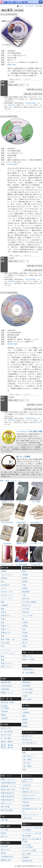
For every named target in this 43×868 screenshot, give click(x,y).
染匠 (21, 6)
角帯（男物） (28, 699)
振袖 (24, 571)
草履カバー (5, 629)
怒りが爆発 (27, 854)
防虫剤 (3, 833)
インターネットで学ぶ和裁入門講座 (32, 835)
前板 (3, 656)
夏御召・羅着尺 (7, 742)
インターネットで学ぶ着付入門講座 (32, 829)
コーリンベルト (7, 598)
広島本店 (10, 105)
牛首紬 (25, 633)
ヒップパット (6, 650)
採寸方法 (26, 788)
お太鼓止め (5, 585)
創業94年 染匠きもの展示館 (16, 2)
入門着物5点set (7, 857)
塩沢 (24, 629)
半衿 (3, 646)
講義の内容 (12, 65)
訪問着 (25, 581)
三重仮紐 (4, 605)
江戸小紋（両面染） (30, 602)
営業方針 (26, 802)
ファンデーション (8, 653)
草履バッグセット (8, 779)
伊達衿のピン (6, 616)
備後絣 (3, 715)
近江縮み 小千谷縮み (5, 707)
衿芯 (3, 581)
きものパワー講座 (29, 851)
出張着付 (26, 857)
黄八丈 (25, 643)
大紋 (24, 585)
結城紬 (25, 626)
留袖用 (25, 726)
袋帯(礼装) (27, 682)
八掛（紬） (27, 763)
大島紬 (25, 622)
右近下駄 (4, 820)
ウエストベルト (7, 575)
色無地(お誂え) (28, 669)
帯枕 (3, 660)
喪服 (24, 646)
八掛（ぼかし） (28, 756)
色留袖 (25, 578)
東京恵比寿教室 (31, 103)
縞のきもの (27, 605)
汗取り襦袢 (5, 643)
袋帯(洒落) (27, 686)
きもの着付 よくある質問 (28, 846)
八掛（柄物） (28, 766)
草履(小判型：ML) (8, 790)
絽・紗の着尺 (6, 738)
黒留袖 (25, 575)
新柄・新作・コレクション (11, 481)
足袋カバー (5, 626)
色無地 (25, 588)
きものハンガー (7, 592)
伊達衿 (3, 612)
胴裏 (24, 753)
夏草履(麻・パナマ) (8, 786)
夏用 (24, 716)
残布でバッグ (6, 803)
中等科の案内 (13, 164)
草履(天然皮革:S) (8, 793)
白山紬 (25, 636)
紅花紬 (25, 639)
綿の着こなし (28, 739)
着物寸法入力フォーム (31, 792)
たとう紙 (4, 830)
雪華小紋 (26, 612)
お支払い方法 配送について (28, 781)
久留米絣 (4, 718)
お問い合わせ (28, 818)
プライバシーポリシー (31, 815)
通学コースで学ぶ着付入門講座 (32, 840)
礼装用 (25, 709)
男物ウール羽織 (28, 659)
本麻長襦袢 (5, 689)
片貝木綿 (4, 711)
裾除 (3, 609)
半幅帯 (25, 696)
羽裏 (24, 770)
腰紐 (3, 602)
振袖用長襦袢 (6, 682)
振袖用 (25, 719)
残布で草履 (5, 807)
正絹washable (6, 686)
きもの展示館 (29, 6)
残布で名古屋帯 (7, 810)
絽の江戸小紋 (6, 735)
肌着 (3, 636)
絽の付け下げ (6, 728)
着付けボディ (6, 850)
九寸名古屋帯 (28, 689)
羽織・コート (28, 656)
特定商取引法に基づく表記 (32, 810)
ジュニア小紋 (28, 616)
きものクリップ (7, 595)
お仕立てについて (29, 795)
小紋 (24, 595)
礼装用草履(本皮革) (8, 783)
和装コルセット (7, 663)
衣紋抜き (4, 578)
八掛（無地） (28, 759)
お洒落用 (26, 713)
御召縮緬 (26, 592)
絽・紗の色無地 (28, 673)
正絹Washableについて (32, 799)
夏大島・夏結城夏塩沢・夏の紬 (7, 746)
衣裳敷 (3, 571)
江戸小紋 (26, 609)
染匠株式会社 (28, 861)
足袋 (3, 622)
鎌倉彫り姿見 (6, 860)
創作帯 (3, 853)
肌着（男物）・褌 (8, 639)
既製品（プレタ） (8, 693)
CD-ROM (5, 846)
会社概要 (26, 806)
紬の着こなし (28, 736)
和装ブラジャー (7, 667)
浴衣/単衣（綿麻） (8, 702)
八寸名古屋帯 (28, 693)
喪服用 (25, 723)
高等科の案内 (13, 344)
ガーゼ (3, 588)
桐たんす (4, 837)
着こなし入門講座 (23, 457)
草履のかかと (6, 633)
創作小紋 (26, 598)
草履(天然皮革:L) (7, 800)
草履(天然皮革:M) (8, 796)
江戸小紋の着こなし (30, 743)
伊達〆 (3, 619)
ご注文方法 (27, 785)
